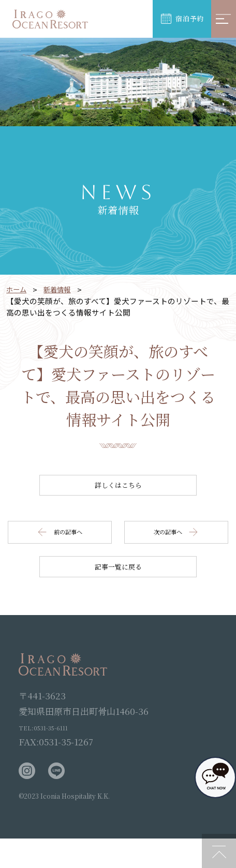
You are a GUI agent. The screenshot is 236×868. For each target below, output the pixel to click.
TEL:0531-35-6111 (55, 756)
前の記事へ (64, 547)
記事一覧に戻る (118, 591)
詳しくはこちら (118, 490)
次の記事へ (172, 547)
